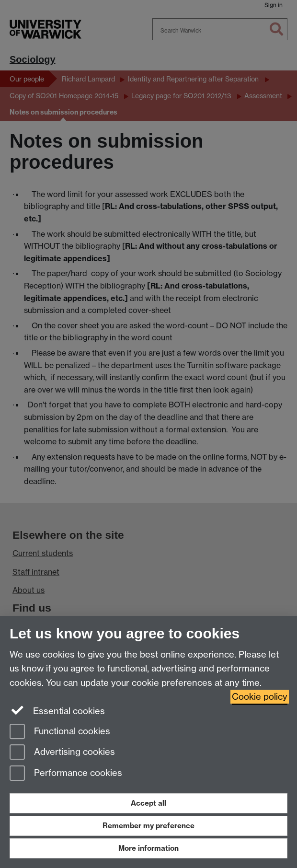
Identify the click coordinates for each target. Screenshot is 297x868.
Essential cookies (57, 710)
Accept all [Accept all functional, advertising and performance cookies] (148, 803)
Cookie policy (260, 697)
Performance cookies (66, 774)
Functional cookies (60, 732)
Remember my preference (148, 826)
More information (148, 848)
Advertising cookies (62, 753)
